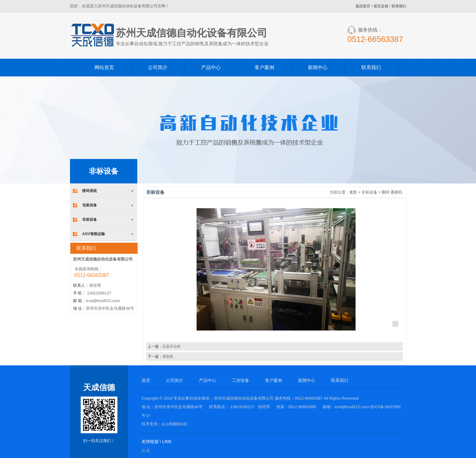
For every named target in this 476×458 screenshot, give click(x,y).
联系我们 (399, 6)
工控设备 (241, 380)
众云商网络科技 (174, 424)
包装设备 (90, 205)
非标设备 (90, 220)
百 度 (146, 451)
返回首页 (363, 6)
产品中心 (211, 67)
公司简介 (158, 67)
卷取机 (168, 356)
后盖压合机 (172, 346)
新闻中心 (318, 67)
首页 (353, 192)
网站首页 (104, 67)
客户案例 (264, 67)
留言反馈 (381, 6)
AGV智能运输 (94, 234)
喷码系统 (90, 191)
